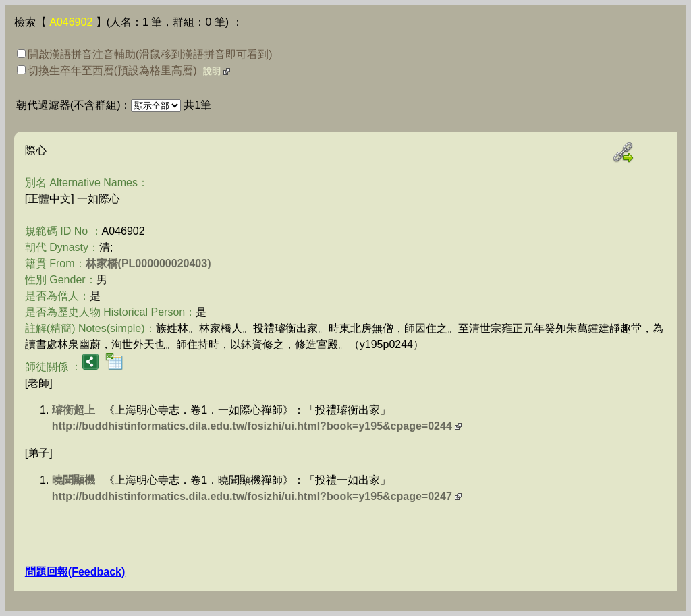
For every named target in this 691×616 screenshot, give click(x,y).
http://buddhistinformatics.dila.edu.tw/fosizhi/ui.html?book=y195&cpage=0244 (252, 426)
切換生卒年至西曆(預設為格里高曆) (107, 71)
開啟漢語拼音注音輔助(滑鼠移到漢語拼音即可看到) (145, 54)
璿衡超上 (74, 410)
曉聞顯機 (74, 480)
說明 (212, 71)
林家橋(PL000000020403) (148, 263)
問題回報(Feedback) (75, 572)
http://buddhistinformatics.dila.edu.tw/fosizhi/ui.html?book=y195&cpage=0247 (252, 496)
